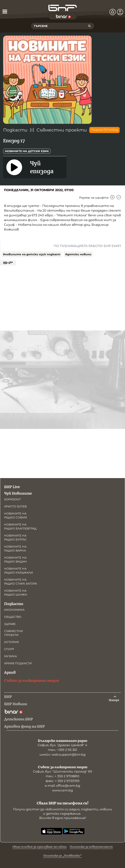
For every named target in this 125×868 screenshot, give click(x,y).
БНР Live (12, 487)
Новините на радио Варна (15, 549)
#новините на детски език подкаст (32, 254)
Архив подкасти (18, 663)
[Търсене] (89, 26)
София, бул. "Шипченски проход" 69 (62, 771)
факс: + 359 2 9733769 (62, 781)
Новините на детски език (27, 151)
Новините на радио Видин (16, 560)
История (11, 642)
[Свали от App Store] (52, 831)
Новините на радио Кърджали (19, 571)
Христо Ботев (15, 506)
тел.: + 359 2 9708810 (62, 776)
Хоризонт (12, 499)
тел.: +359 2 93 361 (63, 750)
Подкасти (15, 130)
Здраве (10, 624)
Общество (13, 617)
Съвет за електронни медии (32, 681)
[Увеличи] (112, 197)
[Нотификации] (113, 12)
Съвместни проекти (62, 130)
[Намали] (119, 197)
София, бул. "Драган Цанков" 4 (62, 745)
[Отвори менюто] (5, 11)
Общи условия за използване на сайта (39, 847)
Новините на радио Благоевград (20, 527)
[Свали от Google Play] (74, 831)
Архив (10, 672)
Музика (10, 656)
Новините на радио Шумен (16, 593)
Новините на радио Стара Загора (21, 582)
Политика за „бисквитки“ (62, 856)
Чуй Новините (18, 493)
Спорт (9, 649)
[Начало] (63, 8)
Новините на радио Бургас (15, 538)
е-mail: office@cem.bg (62, 786)
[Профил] (120, 12)
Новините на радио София (16, 515)
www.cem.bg (62, 790)
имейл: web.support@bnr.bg (62, 755)
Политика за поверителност (91, 847)
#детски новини (78, 254)
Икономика (14, 610)
